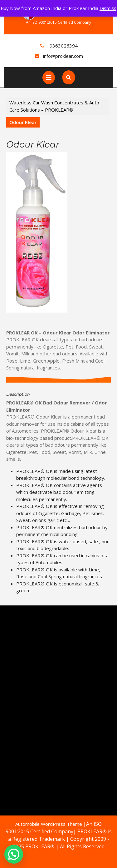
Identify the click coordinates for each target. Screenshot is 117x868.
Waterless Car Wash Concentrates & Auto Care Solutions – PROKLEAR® (54, 106)
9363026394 (64, 46)
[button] (14, 854)
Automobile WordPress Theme (49, 824)
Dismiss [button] (108, 8)
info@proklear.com (63, 56)
